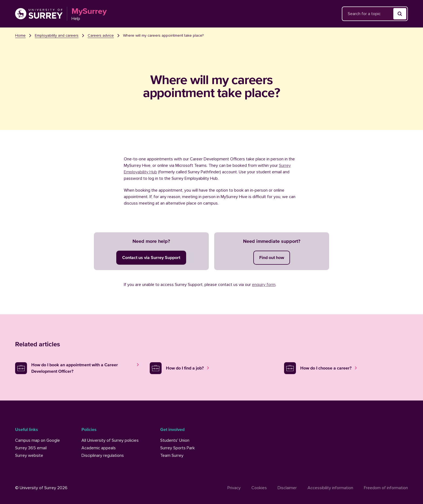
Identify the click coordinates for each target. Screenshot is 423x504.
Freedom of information (386, 488)
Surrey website (29, 455)
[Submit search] (400, 14)
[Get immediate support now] (272, 258)
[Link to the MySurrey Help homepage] (61, 14)
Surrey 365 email (31, 448)
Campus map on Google (37, 440)
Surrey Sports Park (178, 448)
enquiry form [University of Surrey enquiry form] (264, 285)
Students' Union (175, 440)
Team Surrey (172, 455)
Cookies (259, 488)
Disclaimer (287, 488)
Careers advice (101, 35)
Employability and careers (57, 35)
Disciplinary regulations (103, 455)
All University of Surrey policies (110, 440)
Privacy (234, 488)
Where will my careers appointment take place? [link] (163, 35)
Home (20, 35)
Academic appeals (99, 448)
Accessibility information (330, 488)
